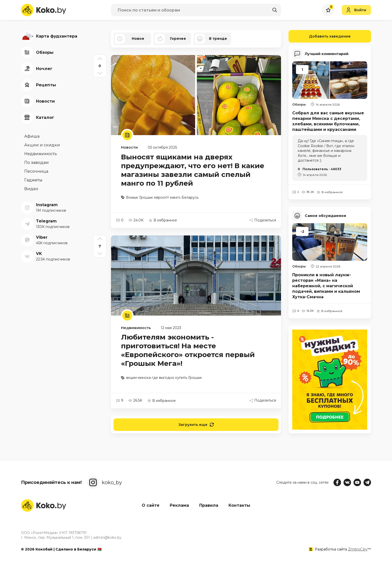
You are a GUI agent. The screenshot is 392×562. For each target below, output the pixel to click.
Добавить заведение (320, 36)
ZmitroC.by (358, 549)
